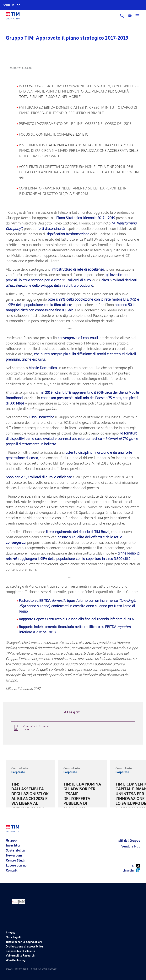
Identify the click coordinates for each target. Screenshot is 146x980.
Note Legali (13, 937)
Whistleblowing (16, 960)
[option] (30, 799)
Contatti (12, 870)
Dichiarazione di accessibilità (24, 947)
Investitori (14, 845)
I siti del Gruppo (128, 841)
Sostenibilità (15, 850)
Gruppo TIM (9, 5)
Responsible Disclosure (20, 951)
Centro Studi (15, 860)
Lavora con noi (17, 865)
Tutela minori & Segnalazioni (24, 942)
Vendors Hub (131, 846)
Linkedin (131, 870)
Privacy (10, 933)
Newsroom (14, 855)
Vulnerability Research (20, 956)
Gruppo (11, 840)
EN (130, 16)
